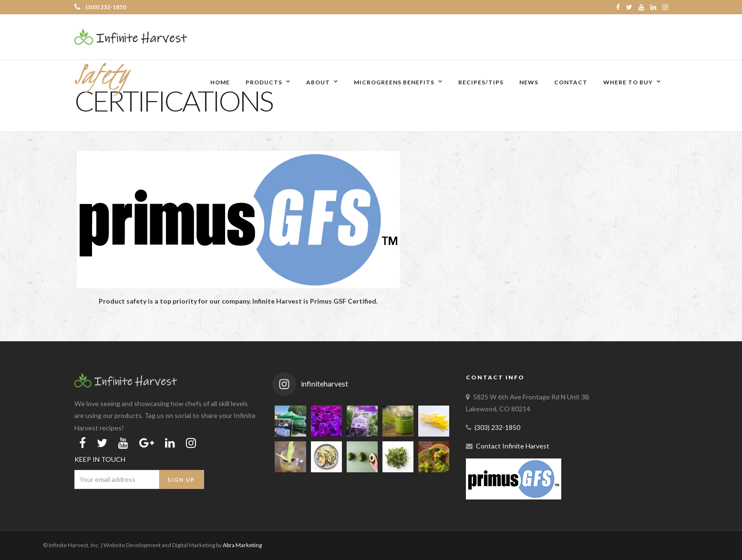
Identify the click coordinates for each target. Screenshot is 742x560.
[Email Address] (117, 479)
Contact (571, 82)
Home (220, 82)
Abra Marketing (242, 545)
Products (264, 82)
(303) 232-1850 (100, 7)
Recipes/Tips (481, 82)
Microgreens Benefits (394, 82)
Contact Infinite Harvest (513, 446)
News (529, 82)
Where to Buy (628, 82)
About (318, 82)
